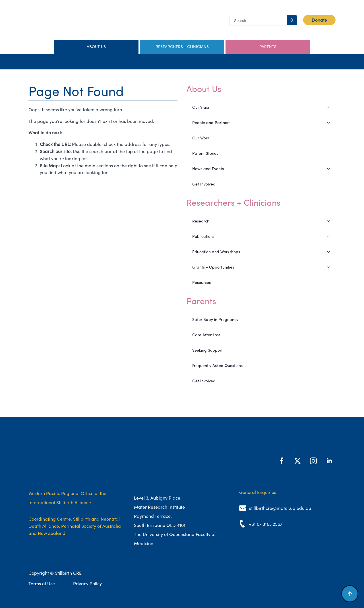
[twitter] (297, 461)
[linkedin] (329, 461)
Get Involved (204, 184)
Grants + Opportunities (213, 267)
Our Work (201, 138)
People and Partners (211, 123)
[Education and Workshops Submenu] (330, 252)
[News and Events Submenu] (330, 169)
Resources (201, 283)
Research (201, 221)
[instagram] (313, 461)
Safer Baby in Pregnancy (215, 320)
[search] (292, 20)
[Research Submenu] (330, 221)
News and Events (208, 169)
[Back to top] (350, 594)
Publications (203, 236)
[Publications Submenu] (330, 236)
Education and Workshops (216, 252)
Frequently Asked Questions (217, 366)
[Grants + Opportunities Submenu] (330, 267)
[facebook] (282, 461)
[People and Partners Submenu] (330, 123)
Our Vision (201, 107)
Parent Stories (205, 153)
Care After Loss (206, 335)
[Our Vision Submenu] (330, 107)
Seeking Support (207, 350)
